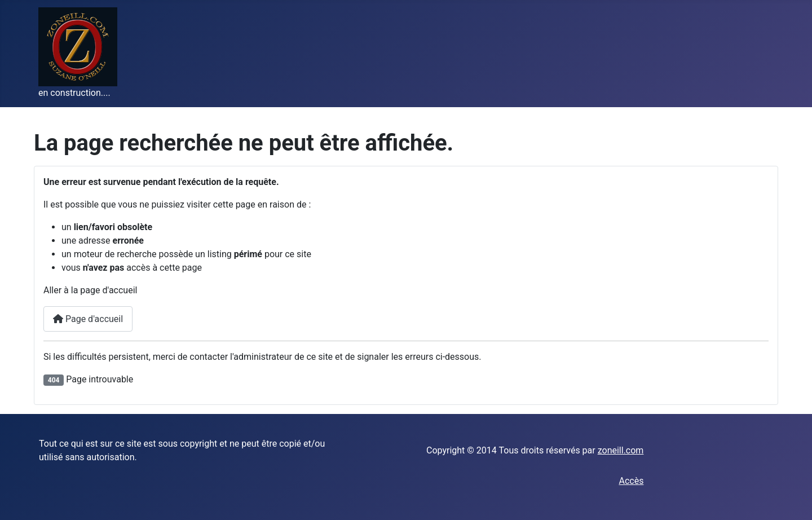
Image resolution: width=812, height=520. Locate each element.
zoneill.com (621, 450)
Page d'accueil (88, 319)
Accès (631, 481)
